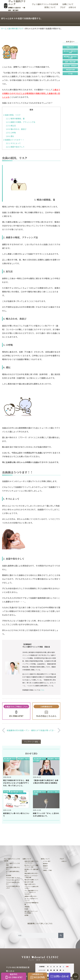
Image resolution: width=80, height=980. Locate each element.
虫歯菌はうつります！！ (14, 140)
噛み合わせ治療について (31, 880)
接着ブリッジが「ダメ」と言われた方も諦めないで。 (46, 815)
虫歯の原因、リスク (12, 115)
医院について (51, 7)
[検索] (61, 935)
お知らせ (72, 7)
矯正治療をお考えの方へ (31, 873)
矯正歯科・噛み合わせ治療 (70, 57)
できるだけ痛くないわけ (13, 878)
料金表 (26, 909)
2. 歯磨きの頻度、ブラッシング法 (21, 122)
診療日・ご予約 (47, 870)
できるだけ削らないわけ (13, 880)
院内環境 (9, 875)
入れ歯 (70, 74)
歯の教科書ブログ (16, 28)
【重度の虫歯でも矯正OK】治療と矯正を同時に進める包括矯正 (46, 782)
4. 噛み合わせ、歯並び (16, 129)
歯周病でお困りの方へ (31, 896)
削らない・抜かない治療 (70, 52)
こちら (42, 690)
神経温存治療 (70, 70)
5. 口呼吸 (11, 133)
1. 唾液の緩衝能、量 (15, 118)
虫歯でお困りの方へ (30, 884)
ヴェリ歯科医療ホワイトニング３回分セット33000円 (31, 892)
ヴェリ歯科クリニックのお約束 (46, 4)
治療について (68, 4)
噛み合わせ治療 (29, 882)
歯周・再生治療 (70, 62)
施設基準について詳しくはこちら (40, 923)
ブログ (63, 7)
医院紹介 (46, 863)
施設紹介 (46, 866)
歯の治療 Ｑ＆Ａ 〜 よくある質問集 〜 (31, 912)
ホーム (4, 28)
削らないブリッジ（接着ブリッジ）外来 (31, 866)
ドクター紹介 (47, 861)
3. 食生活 (11, 126)
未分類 (6, 792)
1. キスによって (13, 143)
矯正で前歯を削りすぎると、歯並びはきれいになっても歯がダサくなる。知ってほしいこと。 (16, 783)
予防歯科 (27, 907)
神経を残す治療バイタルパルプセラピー (31, 862)
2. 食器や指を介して (15, 147)
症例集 (26, 915)
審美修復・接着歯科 (70, 66)
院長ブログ (70, 47)
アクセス (45, 868)
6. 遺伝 (10, 136)
